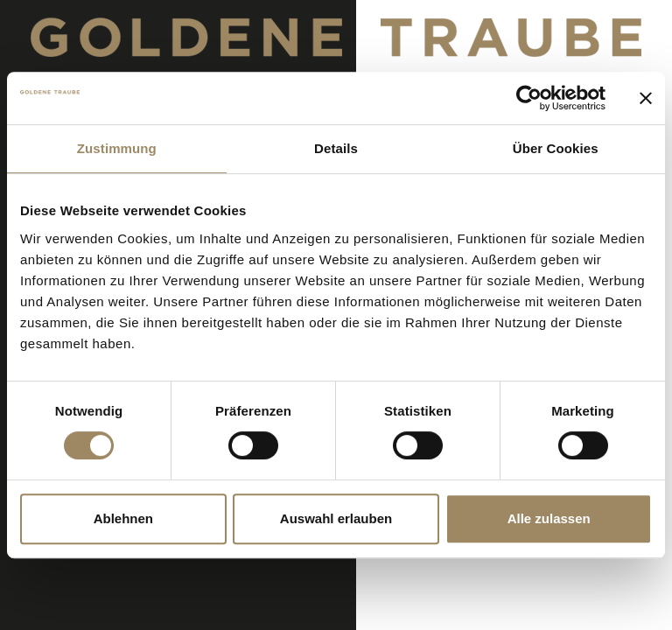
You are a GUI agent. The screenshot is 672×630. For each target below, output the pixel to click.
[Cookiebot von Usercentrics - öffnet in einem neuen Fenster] (529, 98)
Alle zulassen (549, 518)
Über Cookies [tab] (556, 148)
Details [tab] (336, 148)
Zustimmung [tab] (117, 148)
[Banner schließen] (646, 98)
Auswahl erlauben (336, 518)
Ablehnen (123, 518)
